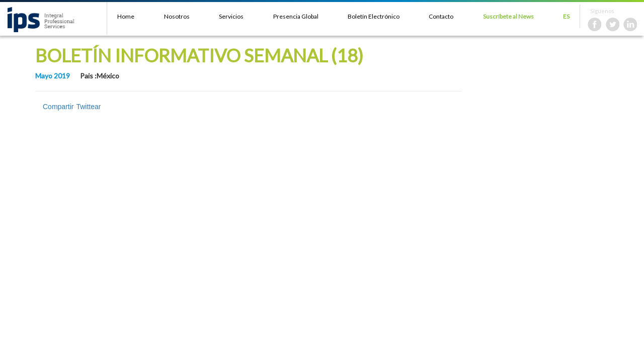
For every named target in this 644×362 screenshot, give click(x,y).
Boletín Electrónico (374, 16)
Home (126, 16)
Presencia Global (296, 16)
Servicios (231, 16)
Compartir (58, 107)
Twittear (88, 107)
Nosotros (177, 16)
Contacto (441, 16)
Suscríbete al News (508, 16)
